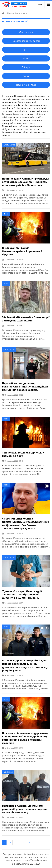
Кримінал (8, 772)
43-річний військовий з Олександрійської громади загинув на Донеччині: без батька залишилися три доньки (26, 523)
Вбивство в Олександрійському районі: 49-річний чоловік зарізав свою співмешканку (24, 809)
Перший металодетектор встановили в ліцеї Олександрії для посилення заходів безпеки (26, 387)
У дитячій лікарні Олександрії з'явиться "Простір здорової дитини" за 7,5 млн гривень (22, 594)
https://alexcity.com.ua (36, 860)
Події (6, 214)
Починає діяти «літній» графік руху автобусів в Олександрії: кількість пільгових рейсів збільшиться (26, 182)
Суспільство (9, 145)
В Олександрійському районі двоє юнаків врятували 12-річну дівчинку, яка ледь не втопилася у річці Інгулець (25, 665)
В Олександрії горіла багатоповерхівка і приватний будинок (22, 251)
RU (40, 4)
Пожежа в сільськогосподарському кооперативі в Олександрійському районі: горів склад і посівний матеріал (25, 738)
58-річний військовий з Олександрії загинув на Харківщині (26, 319)
